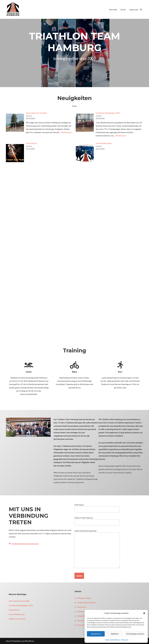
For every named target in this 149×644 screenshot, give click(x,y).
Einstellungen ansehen (135, 634)
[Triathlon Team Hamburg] (13, 9)
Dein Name (97, 507)
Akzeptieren (96, 634)
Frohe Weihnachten (104, 143)
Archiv (123, 9)
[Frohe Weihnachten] (85, 154)
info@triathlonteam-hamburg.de (25, 544)
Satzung (80, 620)
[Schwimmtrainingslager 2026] (85, 123)
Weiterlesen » (67, 132)
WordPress (29, 641)
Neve (8, 641)
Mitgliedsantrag (84, 616)
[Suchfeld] (141, 9)
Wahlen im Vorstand (17, 619)
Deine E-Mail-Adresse (97, 520)
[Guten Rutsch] (15, 154)
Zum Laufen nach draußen (36, 113)
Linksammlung (83, 611)
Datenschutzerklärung (112, 640)
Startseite (113, 9)
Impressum (125, 640)
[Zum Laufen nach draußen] (15, 123)
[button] (144, 613)
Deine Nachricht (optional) (97, 549)
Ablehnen (115, 634)
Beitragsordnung (84, 598)
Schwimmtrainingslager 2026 (108, 113)
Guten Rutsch (31, 143)
